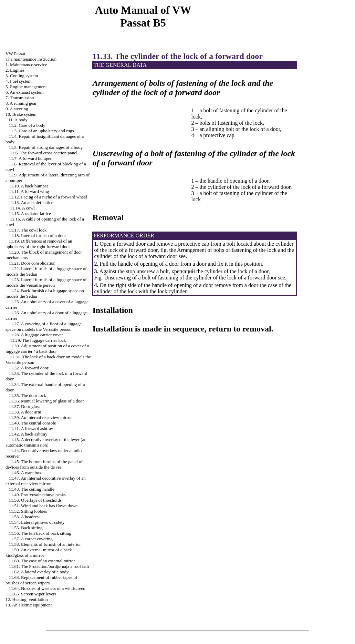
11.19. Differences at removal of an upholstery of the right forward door (39, 244)
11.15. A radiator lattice (30, 213)
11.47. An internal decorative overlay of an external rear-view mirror (45, 481)
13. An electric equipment (29, 605)
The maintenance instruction (31, 59)
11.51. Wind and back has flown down (43, 506)
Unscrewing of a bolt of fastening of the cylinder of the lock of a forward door (191, 278)
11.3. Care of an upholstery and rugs (41, 131)
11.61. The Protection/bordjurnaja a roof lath (49, 566)
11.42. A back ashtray (28, 434)
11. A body (18, 120)
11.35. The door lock (28, 395)
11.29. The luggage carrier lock (38, 340)
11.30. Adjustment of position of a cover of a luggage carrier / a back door (47, 349)
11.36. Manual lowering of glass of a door (46, 401)
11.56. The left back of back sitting (40, 533)
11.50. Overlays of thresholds (35, 500)
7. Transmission (20, 98)
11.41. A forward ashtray (31, 428)
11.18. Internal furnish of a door (38, 236)
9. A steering (17, 109)
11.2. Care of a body (27, 125)
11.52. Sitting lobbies (28, 511)
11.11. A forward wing (29, 191)
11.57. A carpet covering (31, 539)
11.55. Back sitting (26, 528)
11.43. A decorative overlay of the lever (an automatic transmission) (46, 442)
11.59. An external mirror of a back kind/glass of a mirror (39, 553)
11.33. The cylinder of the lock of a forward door (177, 56)
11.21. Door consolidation (32, 263)
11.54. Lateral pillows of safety (37, 522)
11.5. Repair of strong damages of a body (46, 147)
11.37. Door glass (25, 406)
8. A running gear (21, 103)
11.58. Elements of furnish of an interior (45, 544)
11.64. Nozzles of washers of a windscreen (47, 588)
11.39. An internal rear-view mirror (40, 417)
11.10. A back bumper (29, 186)
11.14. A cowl (22, 208)
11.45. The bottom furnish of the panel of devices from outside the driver (44, 464)
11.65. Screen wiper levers (33, 594)
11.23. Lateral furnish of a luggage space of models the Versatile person (46, 282)
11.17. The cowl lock (28, 230)
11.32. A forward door (29, 368)
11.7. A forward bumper (30, 158)
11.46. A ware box (25, 473)
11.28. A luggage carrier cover (36, 335)
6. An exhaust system (25, 92)
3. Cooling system (22, 76)
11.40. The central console (33, 423)
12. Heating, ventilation (27, 599)
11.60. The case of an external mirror (42, 561)
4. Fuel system (18, 81)
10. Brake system (21, 114)
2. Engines (15, 70)
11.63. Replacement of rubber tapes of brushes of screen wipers (41, 580)
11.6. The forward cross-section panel (44, 153)
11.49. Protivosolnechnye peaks (37, 495)
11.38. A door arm (25, 412)
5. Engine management (26, 87)
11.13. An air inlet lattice (31, 202)
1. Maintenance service (26, 65)
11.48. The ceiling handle (32, 489)
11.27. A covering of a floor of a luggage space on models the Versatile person (44, 326)
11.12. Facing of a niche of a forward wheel (48, 197)
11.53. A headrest (24, 517)
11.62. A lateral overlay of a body (39, 572)
